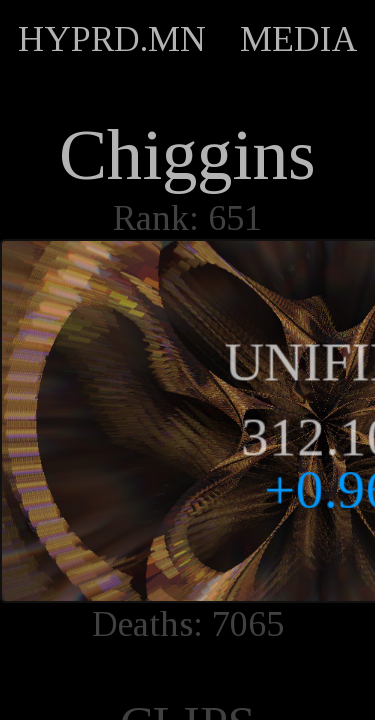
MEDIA (299, 39)
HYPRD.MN (112, 39)
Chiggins (187, 155)
